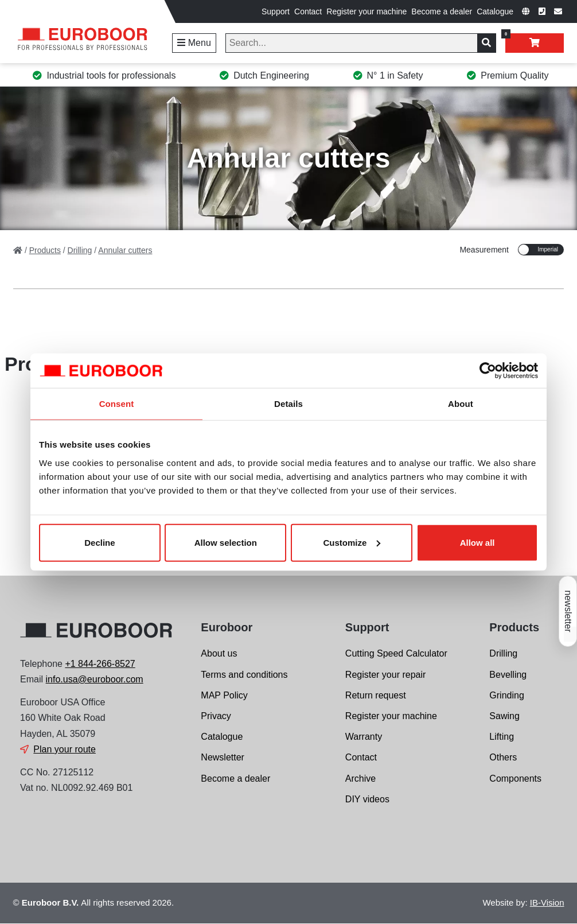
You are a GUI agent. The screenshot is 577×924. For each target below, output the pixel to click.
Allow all (477, 542)
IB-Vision (547, 902)
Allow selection (226, 542)
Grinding (506, 695)
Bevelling (508, 675)
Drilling (503, 653)
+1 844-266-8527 (100, 664)
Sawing (504, 716)
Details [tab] (288, 404)
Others (503, 757)
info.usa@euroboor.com (95, 679)
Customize (352, 542)
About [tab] (461, 404)
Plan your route (65, 749)
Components (515, 779)
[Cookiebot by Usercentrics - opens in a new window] (488, 371)
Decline (100, 542)
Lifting (502, 737)
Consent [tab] (117, 404)
